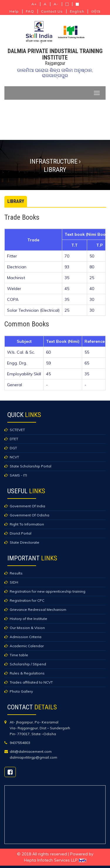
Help (14, 11)
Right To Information (27, 524)
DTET (14, 439)
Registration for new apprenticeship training (48, 591)
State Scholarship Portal (31, 466)
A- (56, 4)
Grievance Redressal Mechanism (38, 610)
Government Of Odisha (29, 515)
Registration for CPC (27, 600)
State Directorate (24, 542)
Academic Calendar (27, 646)
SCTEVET (17, 430)
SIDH (14, 582)
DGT (13, 448)
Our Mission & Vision (27, 628)
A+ (34, 4)
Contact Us (52, 11)
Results (16, 573)
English (77, 11)
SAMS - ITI (18, 475)
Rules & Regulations (27, 673)
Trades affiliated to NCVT (31, 682)
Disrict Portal (21, 533)
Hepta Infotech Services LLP (55, 860)
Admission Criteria (26, 637)
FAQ (30, 11)
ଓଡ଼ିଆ (96, 11)
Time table (19, 655)
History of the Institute (28, 619)
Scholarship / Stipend (28, 664)
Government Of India (27, 506)
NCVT (14, 457)
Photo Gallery (21, 691)
